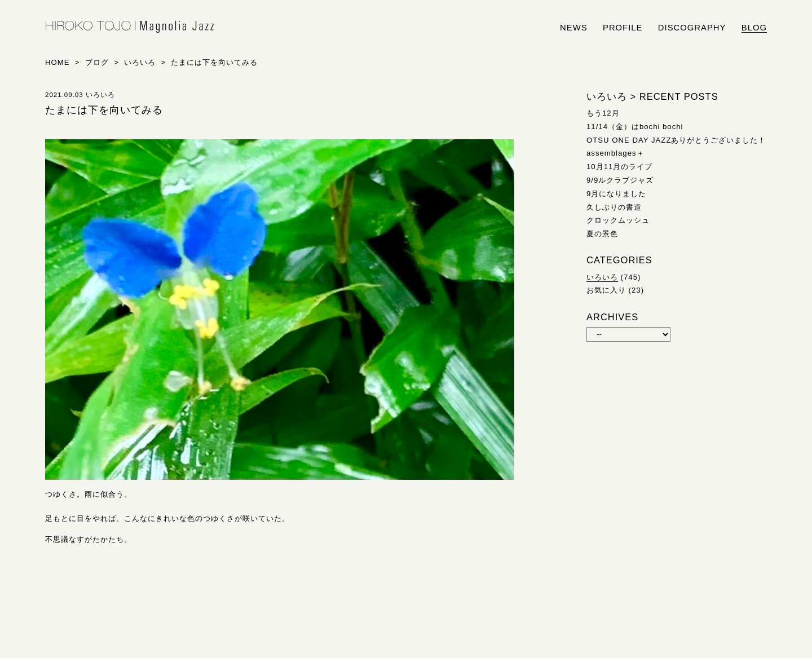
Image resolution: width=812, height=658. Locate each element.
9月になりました (616, 194)
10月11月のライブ (619, 167)
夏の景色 (602, 234)
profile (623, 28)
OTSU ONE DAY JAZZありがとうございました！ (676, 140)
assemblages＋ (615, 153)
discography (692, 28)
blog (754, 28)
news (574, 28)
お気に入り (606, 290)
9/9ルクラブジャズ (620, 180)
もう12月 (603, 113)
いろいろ (602, 277)
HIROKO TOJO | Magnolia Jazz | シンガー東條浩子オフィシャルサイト (130, 27)
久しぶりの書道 (614, 207)
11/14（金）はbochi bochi (635, 127)
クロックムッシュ (618, 220)
